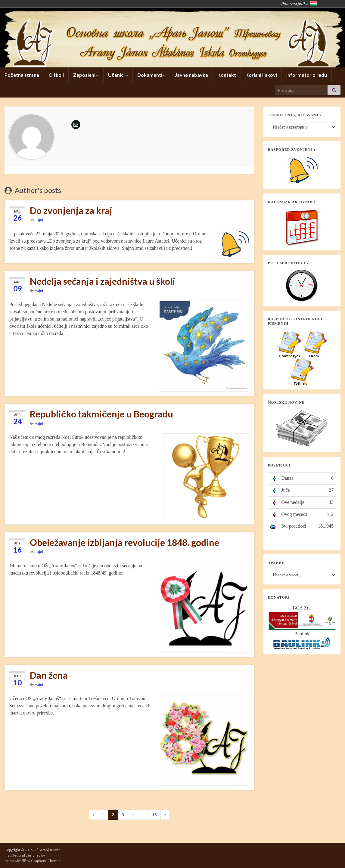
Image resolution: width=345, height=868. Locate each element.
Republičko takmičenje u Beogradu (101, 414)
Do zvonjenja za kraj (71, 210)
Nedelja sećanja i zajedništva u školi (103, 281)
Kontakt (227, 75)
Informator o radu (307, 75)
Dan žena (49, 675)
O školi (56, 75)
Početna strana (22, 75)
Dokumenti (151, 75)
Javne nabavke (191, 75)
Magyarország (313, 4)
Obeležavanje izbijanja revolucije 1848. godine (124, 542)
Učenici (118, 75)
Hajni (39, 220)
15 (154, 815)
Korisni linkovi (261, 75)
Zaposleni (86, 75)
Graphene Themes (46, 861)
